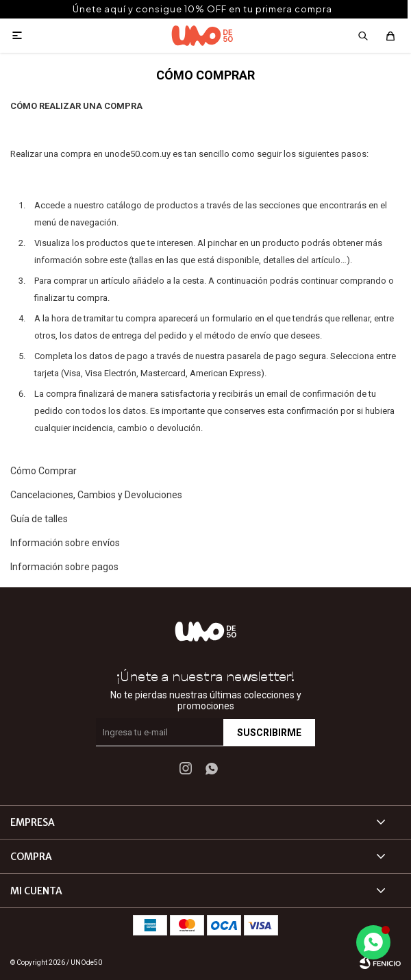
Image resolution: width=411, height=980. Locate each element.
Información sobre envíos (65, 543)
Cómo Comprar (43, 471)
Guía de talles (39, 519)
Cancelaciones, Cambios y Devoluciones (96, 495)
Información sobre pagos (64, 567)
